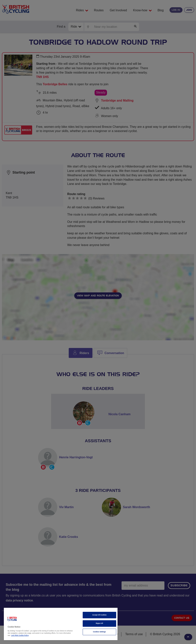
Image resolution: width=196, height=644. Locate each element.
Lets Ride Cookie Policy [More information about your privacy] (20, 635)
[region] (61, 624)
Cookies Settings (99, 632)
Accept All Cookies (99, 615)
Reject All (99, 623)
